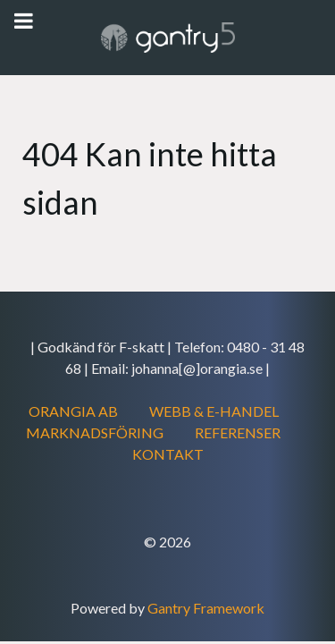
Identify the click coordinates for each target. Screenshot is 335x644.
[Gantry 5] (167, 38)
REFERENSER (238, 432)
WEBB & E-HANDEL (214, 411)
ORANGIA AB (73, 411)
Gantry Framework (206, 608)
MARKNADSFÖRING (95, 432)
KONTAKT (168, 454)
